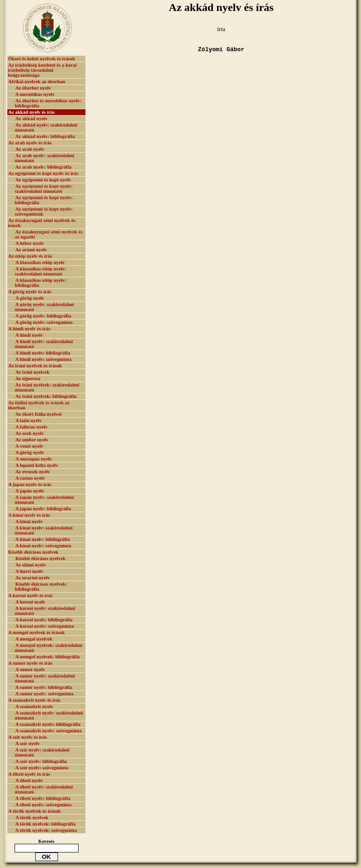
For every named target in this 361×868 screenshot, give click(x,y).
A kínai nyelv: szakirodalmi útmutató (44, 530)
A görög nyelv (30, 298)
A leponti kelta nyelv (37, 465)
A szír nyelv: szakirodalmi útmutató (42, 752)
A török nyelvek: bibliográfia (46, 824)
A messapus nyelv (34, 459)
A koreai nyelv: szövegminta (45, 626)
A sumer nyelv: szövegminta (45, 694)
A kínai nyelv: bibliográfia (43, 539)
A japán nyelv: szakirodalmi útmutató (45, 500)
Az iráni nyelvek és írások (35, 366)
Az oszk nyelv (30, 433)
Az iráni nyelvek (33, 372)
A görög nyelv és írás (30, 292)
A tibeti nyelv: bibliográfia (43, 798)
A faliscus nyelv (32, 427)
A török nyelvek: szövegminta (46, 830)
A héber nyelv (30, 243)
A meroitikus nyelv (35, 94)
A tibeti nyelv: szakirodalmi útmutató (44, 789)
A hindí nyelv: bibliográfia (43, 353)
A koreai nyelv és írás (30, 595)
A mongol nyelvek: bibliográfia (48, 657)
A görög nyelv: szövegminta (44, 322)
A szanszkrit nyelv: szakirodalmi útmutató (49, 715)
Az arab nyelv (30, 149)
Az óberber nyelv (33, 88)
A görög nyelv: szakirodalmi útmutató (45, 307)
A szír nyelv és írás (27, 737)
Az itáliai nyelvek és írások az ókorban (39, 405)
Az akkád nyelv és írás (32, 112)
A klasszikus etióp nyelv (40, 262)
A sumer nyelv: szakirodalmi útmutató (45, 678)
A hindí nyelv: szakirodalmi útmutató (44, 344)
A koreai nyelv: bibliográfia (44, 620)
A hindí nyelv (29, 335)
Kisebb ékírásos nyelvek (33, 552)
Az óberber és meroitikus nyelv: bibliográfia (48, 103)
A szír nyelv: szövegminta (42, 768)
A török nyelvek (32, 818)
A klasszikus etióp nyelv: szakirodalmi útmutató (41, 271)
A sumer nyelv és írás (30, 663)
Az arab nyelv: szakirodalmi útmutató (45, 158)
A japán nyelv (30, 491)
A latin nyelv (29, 421)
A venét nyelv (29, 446)
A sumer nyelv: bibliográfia (44, 687)
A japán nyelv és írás (30, 484)
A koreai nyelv (31, 602)
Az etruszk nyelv (33, 472)
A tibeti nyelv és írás (29, 774)
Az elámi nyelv (31, 565)
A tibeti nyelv (29, 781)
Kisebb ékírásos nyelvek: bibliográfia (41, 587)
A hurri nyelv (29, 571)
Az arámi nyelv (31, 250)
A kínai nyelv (29, 521)
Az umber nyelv (32, 440)
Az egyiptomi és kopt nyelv (43, 180)
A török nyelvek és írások (35, 811)
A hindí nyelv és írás (29, 329)
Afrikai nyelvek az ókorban (37, 82)
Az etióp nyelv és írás (30, 256)
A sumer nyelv (30, 670)
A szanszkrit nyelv (35, 707)
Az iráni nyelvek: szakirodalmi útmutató (47, 387)
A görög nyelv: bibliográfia (43, 316)
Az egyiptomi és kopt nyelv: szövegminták (44, 212)
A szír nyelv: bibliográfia (41, 761)
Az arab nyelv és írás (30, 143)
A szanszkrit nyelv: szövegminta (49, 731)
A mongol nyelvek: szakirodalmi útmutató (49, 648)
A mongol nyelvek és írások (37, 632)
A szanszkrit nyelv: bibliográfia (48, 724)
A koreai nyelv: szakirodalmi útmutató (45, 611)
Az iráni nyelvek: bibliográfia (46, 396)
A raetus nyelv (30, 478)
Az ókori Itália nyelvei (39, 414)
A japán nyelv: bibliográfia (43, 509)
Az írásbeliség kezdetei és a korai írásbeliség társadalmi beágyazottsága (42, 70)
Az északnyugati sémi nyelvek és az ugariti (49, 234)
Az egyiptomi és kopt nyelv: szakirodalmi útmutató (44, 189)
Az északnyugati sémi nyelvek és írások (42, 223)
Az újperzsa (28, 378)
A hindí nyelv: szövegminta (44, 359)
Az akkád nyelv (32, 119)
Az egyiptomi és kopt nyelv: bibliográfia (44, 200)
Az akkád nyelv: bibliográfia (45, 136)
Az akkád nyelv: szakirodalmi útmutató (46, 127)
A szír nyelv (28, 744)
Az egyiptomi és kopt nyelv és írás (43, 173)
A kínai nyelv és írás (29, 515)
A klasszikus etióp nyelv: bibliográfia (41, 283)
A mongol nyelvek (34, 639)
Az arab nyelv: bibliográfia (44, 167)
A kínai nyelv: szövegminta (43, 546)
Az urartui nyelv (33, 578)
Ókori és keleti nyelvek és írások (42, 59)
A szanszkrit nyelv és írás (34, 700)
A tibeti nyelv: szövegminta (44, 805)
